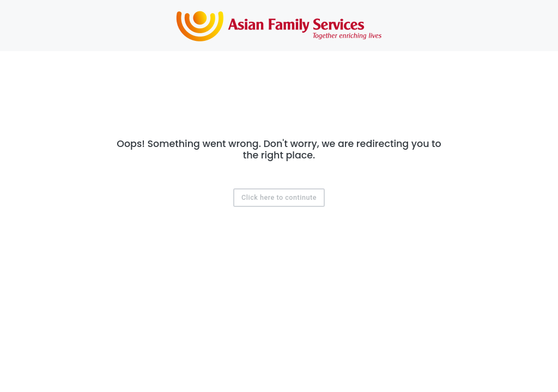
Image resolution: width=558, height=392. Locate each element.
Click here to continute (279, 197)
